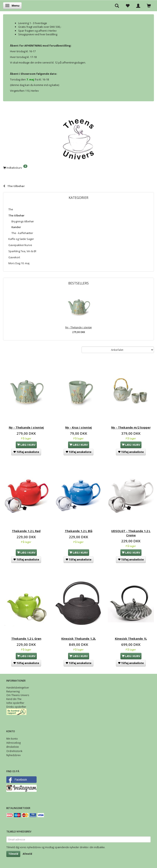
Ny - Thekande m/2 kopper (131, 427)
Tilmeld (13, 854)
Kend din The (14, 699)
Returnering (13, 691)
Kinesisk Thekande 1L (131, 639)
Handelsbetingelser (18, 687)
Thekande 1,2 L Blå (79, 531)
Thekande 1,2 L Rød (26, 531)
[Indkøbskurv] (78, 167)
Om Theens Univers (18, 695)
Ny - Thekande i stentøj (78, 327)
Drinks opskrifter (16, 707)
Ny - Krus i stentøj (78, 427)
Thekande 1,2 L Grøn (26, 639)
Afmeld (27, 854)
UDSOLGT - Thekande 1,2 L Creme (131, 533)
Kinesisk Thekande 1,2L (79, 639)
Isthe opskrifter (15, 703)
